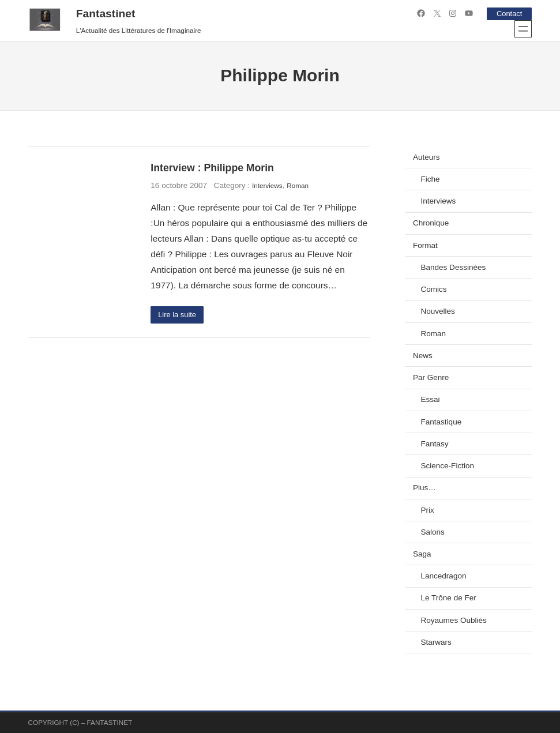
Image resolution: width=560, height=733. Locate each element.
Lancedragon (443, 576)
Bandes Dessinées (453, 267)
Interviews (267, 185)
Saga (422, 554)
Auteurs (426, 157)
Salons (432, 532)
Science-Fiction (447, 466)
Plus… (424, 488)
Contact (508, 14)
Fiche (430, 179)
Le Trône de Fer (448, 598)
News (423, 356)
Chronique (431, 223)
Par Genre (431, 377)
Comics (433, 289)
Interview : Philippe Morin (212, 168)
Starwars (436, 642)
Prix (427, 510)
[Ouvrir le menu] (523, 29)
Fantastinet (106, 14)
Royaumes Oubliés (453, 620)
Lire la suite (178, 315)
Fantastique (441, 422)
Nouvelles (437, 311)
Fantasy (434, 444)
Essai (430, 399)
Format (425, 245)
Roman (298, 185)
